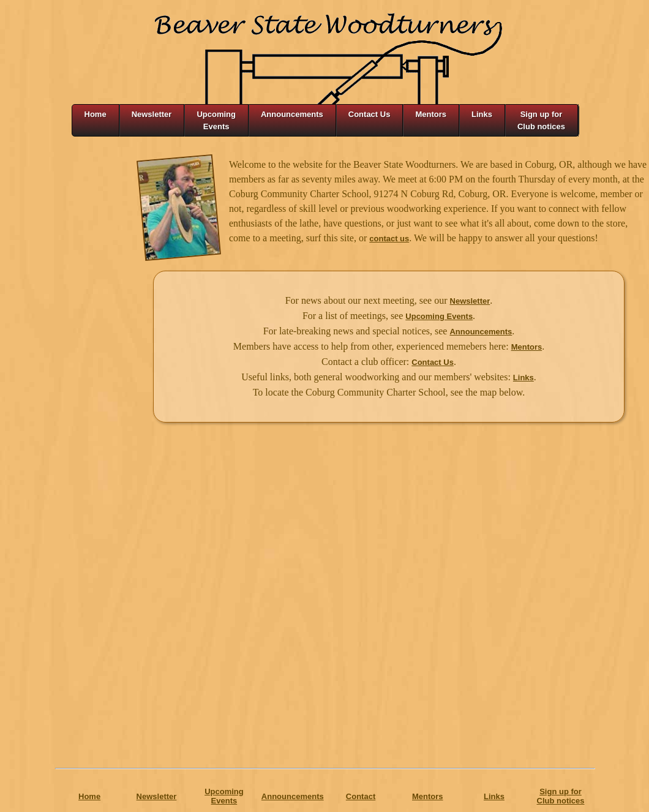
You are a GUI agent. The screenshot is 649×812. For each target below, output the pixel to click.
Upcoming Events (439, 316)
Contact (361, 796)
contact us (389, 239)
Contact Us (433, 362)
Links (523, 378)
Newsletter (470, 301)
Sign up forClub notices (561, 796)
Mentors (527, 347)
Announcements (481, 332)
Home (89, 796)
